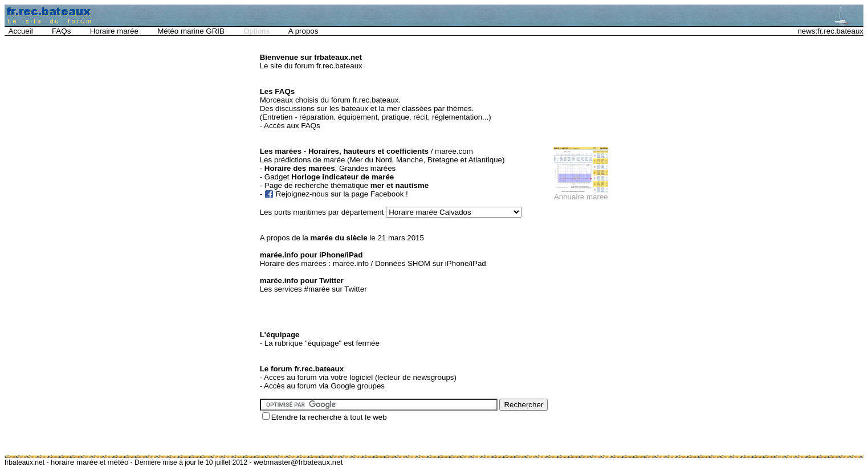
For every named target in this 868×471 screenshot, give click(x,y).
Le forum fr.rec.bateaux (302, 369)
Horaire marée (114, 31)
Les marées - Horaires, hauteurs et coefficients (344, 151)
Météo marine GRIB (191, 31)
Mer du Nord (371, 160)
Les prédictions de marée (303, 160)
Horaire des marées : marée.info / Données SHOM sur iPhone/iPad (373, 263)
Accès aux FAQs (292, 126)
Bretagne (443, 160)
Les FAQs (277, 91)
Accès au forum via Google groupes (324, 386)
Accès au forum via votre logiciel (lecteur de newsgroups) (360, 377)
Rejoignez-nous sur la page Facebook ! (342, 194)
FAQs (61, 31)
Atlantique (485, 160)
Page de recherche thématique (347, 185)
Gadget (329, 177)
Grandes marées (367, 168)
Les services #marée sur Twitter (313, 289)
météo (118, 462)
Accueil (21, 31)
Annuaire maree (581, 197)
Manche (409, 160)
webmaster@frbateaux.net (298, 462)
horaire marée (74, 462)
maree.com (454, 151)
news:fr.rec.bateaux (830, 31)
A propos (303, 31)
